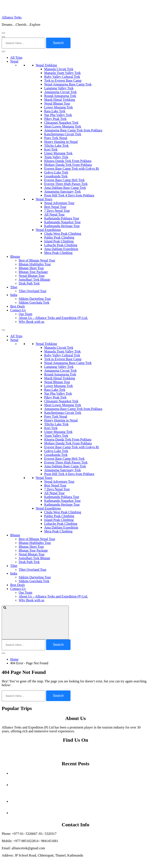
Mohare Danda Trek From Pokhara (68, 165)
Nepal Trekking (46, 65)
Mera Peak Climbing (58, 253)
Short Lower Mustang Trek (63, 126)
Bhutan (15, 257)
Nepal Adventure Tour (59, 203)
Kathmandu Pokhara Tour (62, 218)
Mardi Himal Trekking (60, 100)
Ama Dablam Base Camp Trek (65, 188)
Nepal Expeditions (48, 230)
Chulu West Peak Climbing (63, 234)
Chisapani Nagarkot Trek (61, 123)
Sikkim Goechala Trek (34, 302)
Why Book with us (31, 322)
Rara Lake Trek (55, 111)
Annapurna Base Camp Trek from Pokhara (73, 130)
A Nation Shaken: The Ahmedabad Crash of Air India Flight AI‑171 (80, 801)
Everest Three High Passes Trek (66, 184)
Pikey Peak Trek (55, 119)
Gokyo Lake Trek (56, 172)
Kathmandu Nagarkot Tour (62, 222)
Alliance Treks (12, 17)
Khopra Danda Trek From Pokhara (68, 161)
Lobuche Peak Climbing (61, 245)
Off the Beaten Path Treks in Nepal (80, 813)
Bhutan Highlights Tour (35, 264)
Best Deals (18, 306)
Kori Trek (51, 149)
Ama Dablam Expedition (61, 249)
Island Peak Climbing (59, 241)
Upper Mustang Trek (58, 153)
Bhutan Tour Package (33, 272)
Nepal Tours (44, 199)
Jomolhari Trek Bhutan (34, 280)
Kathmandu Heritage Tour (62, 226)
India (14, 295)
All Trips (16, 58)
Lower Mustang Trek (59, 107)
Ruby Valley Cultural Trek (62, 77)
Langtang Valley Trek (59, 88)
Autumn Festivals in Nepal (80, 773)
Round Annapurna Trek (60, 96)
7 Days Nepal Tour (57, 211)
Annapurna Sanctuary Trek (62, 191)
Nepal (14, 61)
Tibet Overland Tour (32, 291)
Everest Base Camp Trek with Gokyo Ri (72, 169)
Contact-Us (18, 310)
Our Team (25, 314)
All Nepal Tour (54, 214)
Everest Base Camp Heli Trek (64, 180)
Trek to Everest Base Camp (63, 80)
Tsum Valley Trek (56, 157)
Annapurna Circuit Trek (60, 92)
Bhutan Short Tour (31, 268)
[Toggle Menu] (3, 51)
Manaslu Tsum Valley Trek (62, 73)
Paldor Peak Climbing (59, 237)
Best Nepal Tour (55, 207)
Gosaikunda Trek (56, 176)
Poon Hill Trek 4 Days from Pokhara (69, 195)
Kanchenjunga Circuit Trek (63, 134)
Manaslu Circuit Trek (59, 69)
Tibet (14, 287)
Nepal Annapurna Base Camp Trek (68, 84)
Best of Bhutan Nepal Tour (37, 260)
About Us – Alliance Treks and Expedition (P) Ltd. (53, 318)
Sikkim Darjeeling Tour (35, 299)
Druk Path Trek (29, 283)
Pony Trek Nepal (56, 138)
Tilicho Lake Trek (56, 146)
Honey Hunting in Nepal (61, 142)
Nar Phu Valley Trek (58, 115)
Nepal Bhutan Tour (57, 103)
